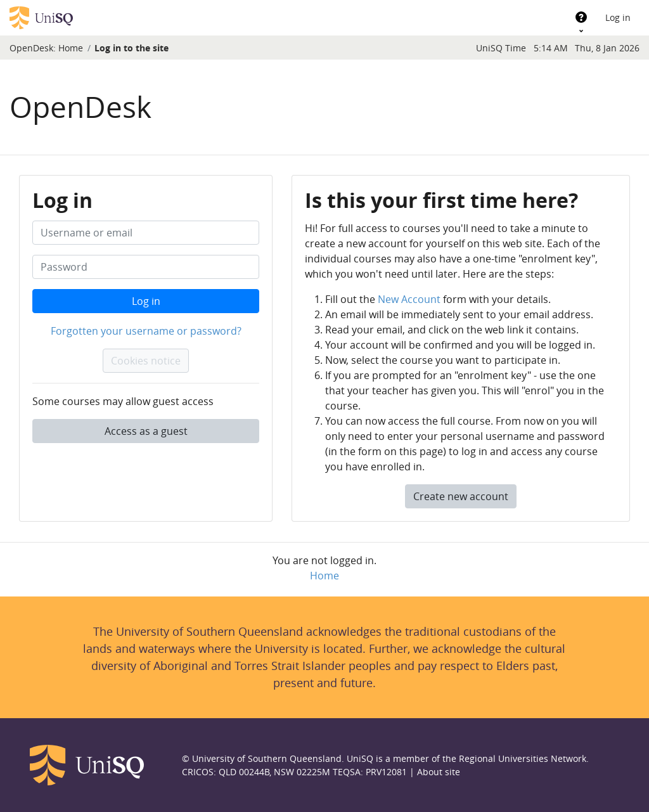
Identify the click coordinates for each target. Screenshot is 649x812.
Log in (618, 17)
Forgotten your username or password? (146, 331)
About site (439, 772)
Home (71, 48)
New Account (409, 299)
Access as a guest (146, 431)
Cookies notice (146, 361)
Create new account (461, 496)
